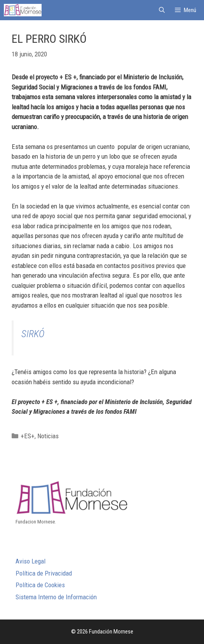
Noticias (48, 436)
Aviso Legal (31, 561)
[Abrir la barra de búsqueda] (161, 10)
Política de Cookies (40, 585)
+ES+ (28, 436)
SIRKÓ (33, 334)
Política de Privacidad (44, 573)
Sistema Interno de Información (56, 597)
